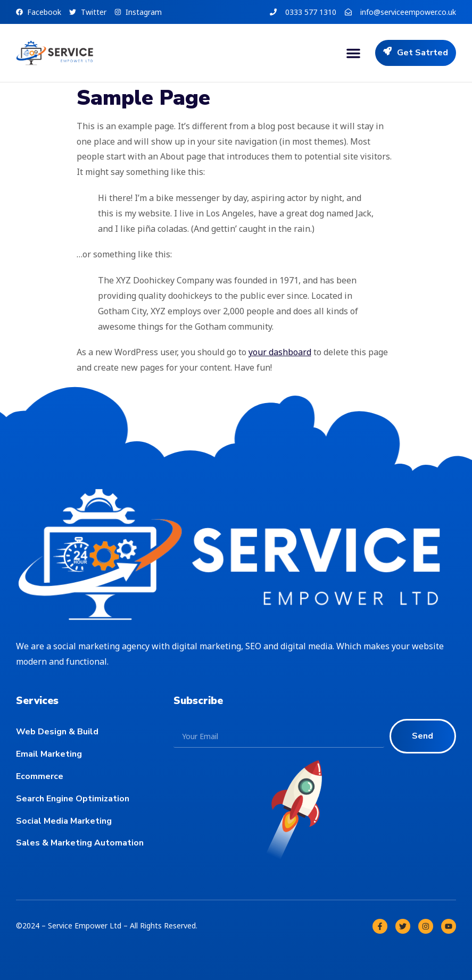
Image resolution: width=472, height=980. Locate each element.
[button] (353, 53)
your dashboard (280, 352)
